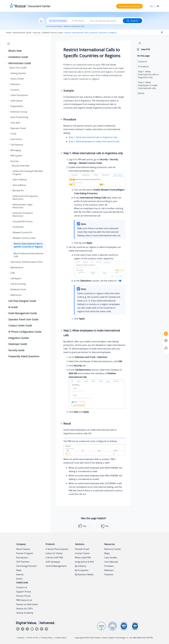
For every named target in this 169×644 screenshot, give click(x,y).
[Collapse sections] (162, 32)
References (16, 295)
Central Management (56, 566)
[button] (7, 51)
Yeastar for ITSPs (24, 609)
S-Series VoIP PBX (54, 558)
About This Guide (18, 68)
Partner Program (25, 553)
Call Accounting (18, 284)
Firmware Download (129, 6)
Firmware (109, 566)
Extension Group (19, 112)
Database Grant (18, 289)
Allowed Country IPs (22, 232)
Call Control (16, 139)
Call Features (17, 145)
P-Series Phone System (57, 549)
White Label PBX (83, 558)
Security (37, 33)
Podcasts (109, 574)
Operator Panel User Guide (23, 319)
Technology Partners (26, 566)
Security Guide (16, 350)
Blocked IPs (18, 191)
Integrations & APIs (84, 562)
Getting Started (18, 73)
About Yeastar (23, 549)
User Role (15, 123)
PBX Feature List (24, 600)
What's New (15, 51)
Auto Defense (19, 185)
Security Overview (20, 166)
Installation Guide (18, 57)
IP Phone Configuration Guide (25, 332)
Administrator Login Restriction (23, 206)
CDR (13, 273)
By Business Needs (84, 574)
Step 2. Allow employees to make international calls (94, 141)
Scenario (142, 61)
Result (141, 93)
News (19, 570)
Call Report (16, 278)
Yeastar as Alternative (27, 604)
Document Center (39, 6)
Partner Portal (23, 596)
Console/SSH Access (23, 221)
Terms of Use (33, 638)
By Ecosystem (82, 570)
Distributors (22, 558)
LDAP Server (17, 101)
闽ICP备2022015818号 (143, 638)
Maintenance (17, 267)
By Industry (80, 566)
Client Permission (19, 95)
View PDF (146, 49)
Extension (15, 84)
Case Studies (111, 558)
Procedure (143, 67)
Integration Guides (19, 338)
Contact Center (82, 553)
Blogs (107, 553)
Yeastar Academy (25, 613)
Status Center (17, 79)
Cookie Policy (61, 638)
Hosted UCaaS (82, 549)
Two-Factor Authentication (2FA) (26, 262)
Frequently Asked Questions (24, 356)
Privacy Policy (47, 638)
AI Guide (13, 307)
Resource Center (113, 549)
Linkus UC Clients (54, 553)
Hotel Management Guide (23, 313)
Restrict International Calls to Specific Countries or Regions (91, 33)
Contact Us (22, 587)
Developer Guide (18, 344)
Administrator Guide (22, 33)
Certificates (18, 227)
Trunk (13, 134)
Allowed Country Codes (52, 33)
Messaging (16, 150)
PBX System (16, 156)
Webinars (109, 570)
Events (19, 579)
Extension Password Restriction (23, 214)
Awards (20, 574)
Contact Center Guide (20, 326)
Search (132, 21)
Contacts (15, 90)
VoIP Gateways (53, 562)
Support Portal (24, 592)
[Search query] (105, 21)
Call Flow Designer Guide (22, 301)
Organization (17, 106)
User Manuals (111, 562)
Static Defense (20, 180)
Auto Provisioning (19, 117)
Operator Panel (18, 128)
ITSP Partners (23, 562)
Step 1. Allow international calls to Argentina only (93, 137)
